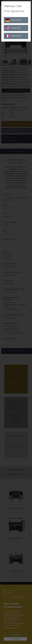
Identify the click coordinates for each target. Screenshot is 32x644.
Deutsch (13, 20)
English (13, 28)
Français (13, 36)
